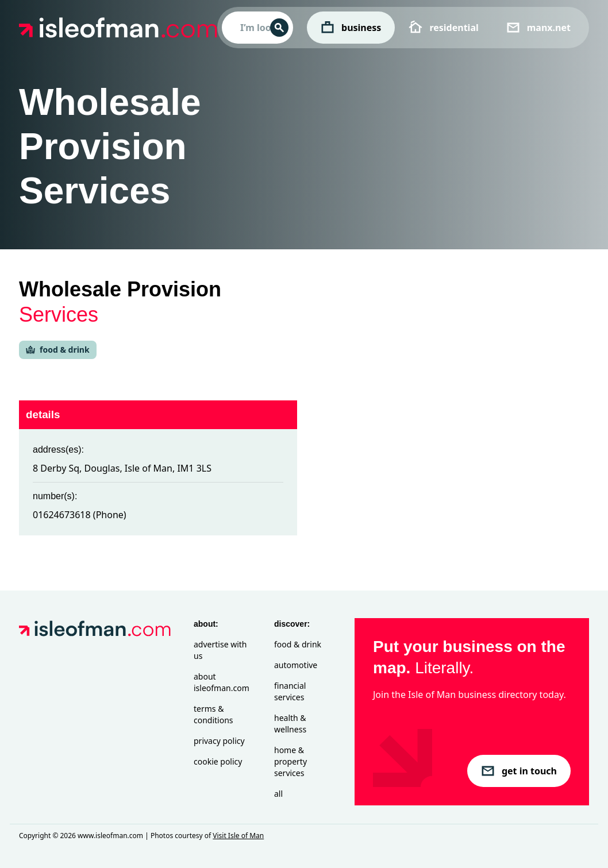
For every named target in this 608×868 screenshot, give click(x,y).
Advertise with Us (220, 650)
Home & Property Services (290, 761)
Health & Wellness (290, 724)
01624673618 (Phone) (80, 515)
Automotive (296, 665)
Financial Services (290, 691)
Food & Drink (298, 644)
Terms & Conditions (213, 714)
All (278, 794)
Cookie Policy (218, 761)
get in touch (519, 771)
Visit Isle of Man (238, 836)
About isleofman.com (222, 682)
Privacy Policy (219, 741)
